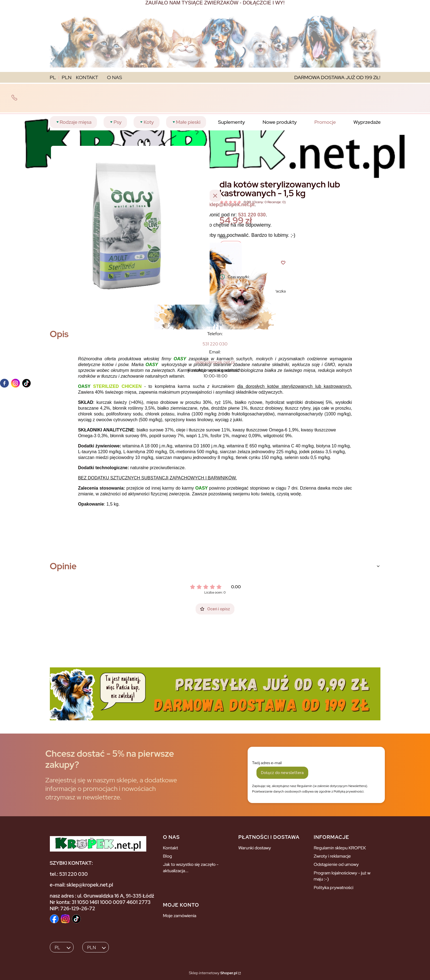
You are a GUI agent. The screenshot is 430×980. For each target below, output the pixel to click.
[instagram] (15, 383)
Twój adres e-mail (267, 763)
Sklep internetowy (213, 973)
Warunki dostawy (255, 848)
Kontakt (170, 848)
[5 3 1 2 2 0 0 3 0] (215, 344)
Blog (167, 856)
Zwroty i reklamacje (332, 856)
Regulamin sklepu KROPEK (340, 848)
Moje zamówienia (179, 916)
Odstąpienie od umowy (336, 864)
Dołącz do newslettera (282, 773)
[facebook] (4, 383)
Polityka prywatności (334, 888)
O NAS (114, 77)
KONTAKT (87, 77)
